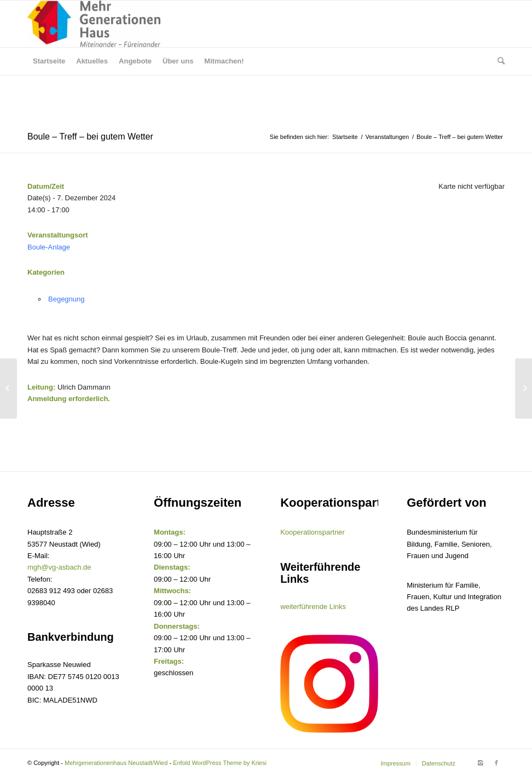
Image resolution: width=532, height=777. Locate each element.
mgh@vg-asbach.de (59, 567)
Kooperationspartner (313, 532)
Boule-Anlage (49, 247)
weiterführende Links (313, 607)
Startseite (345, 137)
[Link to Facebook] (496, 763)
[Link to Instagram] (480, 763)
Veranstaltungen (388, 137)
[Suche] (498, 61)
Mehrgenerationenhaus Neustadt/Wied (116, 763)
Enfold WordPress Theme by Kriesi (220, 763)
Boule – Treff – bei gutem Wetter (90, 137)
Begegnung (66, 299)
